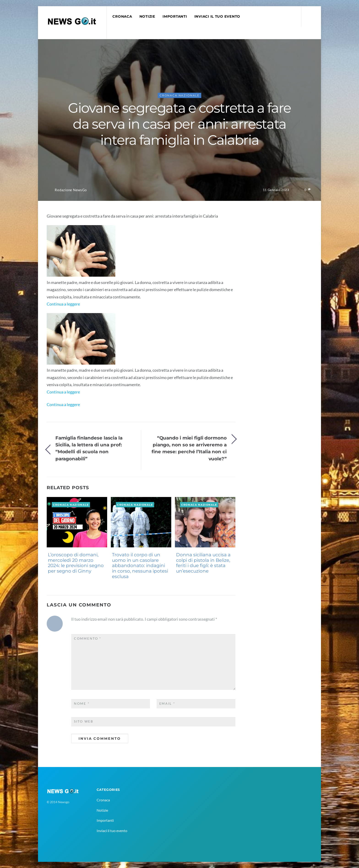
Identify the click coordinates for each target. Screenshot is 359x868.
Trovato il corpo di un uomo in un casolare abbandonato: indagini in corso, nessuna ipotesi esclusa (140, 566)
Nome (82, 704)
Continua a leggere (63, 304)
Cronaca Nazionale (179, 95)
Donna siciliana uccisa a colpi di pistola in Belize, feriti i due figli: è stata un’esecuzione (203, 563)
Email (167, 704)
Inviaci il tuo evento (217, 16)
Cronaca (122, 16)
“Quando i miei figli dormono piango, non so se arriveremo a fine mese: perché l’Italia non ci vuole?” (189, 448)
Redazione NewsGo (71, 190)
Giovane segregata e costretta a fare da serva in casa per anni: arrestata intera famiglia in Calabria (179, 124)
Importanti (175, 16)
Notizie (147, 16)
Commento (88, 639)
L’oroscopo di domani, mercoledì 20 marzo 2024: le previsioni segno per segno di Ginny (76, 563)
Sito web (84, 721)
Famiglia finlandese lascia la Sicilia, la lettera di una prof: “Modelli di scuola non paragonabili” (89, 448)
